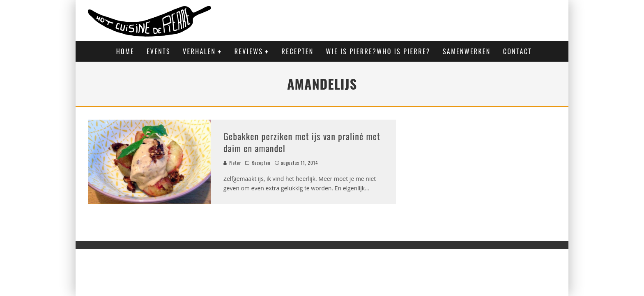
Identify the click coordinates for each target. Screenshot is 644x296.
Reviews (249, 51)
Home (125, 51)
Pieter (232, 163)
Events (159, 51)
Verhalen (199, 51)
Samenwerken (467, 51)
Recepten (298, 51)
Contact (518, 51)
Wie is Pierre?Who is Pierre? (378, 51)
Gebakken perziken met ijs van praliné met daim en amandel (302, 142)
